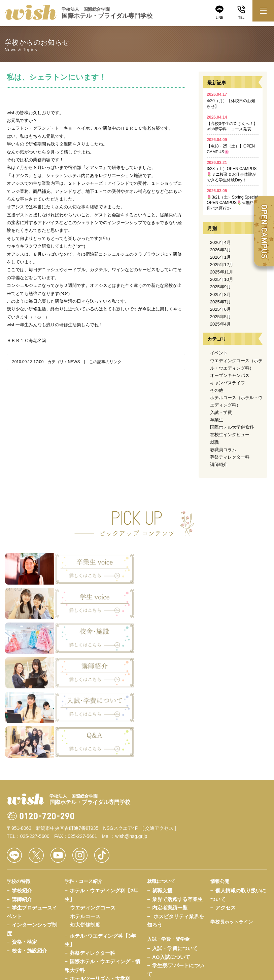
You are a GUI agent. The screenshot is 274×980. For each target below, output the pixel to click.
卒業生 (217, 420)
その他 (217, 390)
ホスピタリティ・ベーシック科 (105, 882)
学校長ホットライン (232, 817)
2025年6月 (220, 309)
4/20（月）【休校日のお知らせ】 (231, 100)
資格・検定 (24, 837)
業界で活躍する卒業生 (177, 794)
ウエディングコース (93, 803)
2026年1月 (220, 257)
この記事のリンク (105, 362)
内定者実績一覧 (170, 803)
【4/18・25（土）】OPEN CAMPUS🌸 (231, 146)
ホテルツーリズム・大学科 (100, 874)
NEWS (74, 362)
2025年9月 (220, 287)
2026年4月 (220, 242)
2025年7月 (220, 302)
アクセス (226, 803)
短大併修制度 (85, 820)
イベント (219, 353)
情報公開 (220, 776)
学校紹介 (22, 786)
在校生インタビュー (230, 435)
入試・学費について (175, 843)
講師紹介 (219, 464)
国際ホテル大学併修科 (232, 427)
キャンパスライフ (228, 383)
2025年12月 (222, 265)
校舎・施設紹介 (29, 845)
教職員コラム (223, 450)
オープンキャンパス (230, 375)
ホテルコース (85, 811)
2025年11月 (222, 272)
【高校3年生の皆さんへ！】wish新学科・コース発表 (232, 123)
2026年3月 (220, 250)
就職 (214, 442)
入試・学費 (221, 412)
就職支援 (162, 786)
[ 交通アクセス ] (159, 723)
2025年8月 (220, 294)
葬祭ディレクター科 (230, 457)
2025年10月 (222, 279)
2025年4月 (220, 324)
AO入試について (171, 852)
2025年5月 (220, 317)
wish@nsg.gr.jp (131, 731)
